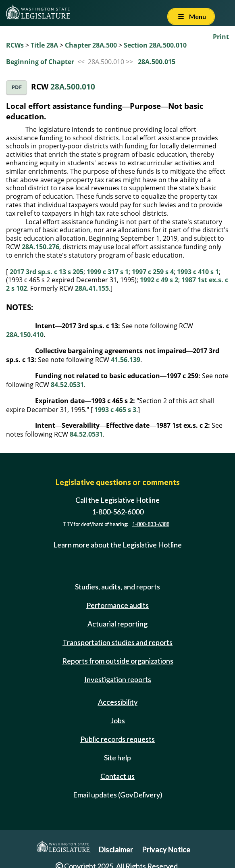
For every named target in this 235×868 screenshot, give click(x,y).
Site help (117, 758)
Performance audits (117, 605)
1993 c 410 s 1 (198, 272)
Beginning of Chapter (40, 62)
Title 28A (44, 45)
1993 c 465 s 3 (115, 410)
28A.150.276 (41, 247)
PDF (17, 87)
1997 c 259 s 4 (153, 272)
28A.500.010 (73, 86)
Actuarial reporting (117, 624)
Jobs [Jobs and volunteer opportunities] (118, 720)
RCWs (15, 45)
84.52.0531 (67, 385)
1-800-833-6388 (151, 524)
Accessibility (118, 702)
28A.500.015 (157, 62)
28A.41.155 (92, 288)
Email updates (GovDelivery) (118, 795)
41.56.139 (126, 360)
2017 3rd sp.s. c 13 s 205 (47, 272)
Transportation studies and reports (117, 642)
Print (221, 37)
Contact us (117, 776)
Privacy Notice (166, 849)
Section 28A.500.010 (155, 45)
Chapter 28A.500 (91, 45)
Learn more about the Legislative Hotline (117, 545)
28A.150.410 (25, 335)
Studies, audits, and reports (117, 587)
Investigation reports (118, 679)
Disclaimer (116, 849)
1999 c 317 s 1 (108, 272)
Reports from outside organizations (118, 661)
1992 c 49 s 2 (159, 280)
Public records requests (117, 739)
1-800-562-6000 (118, 512)
